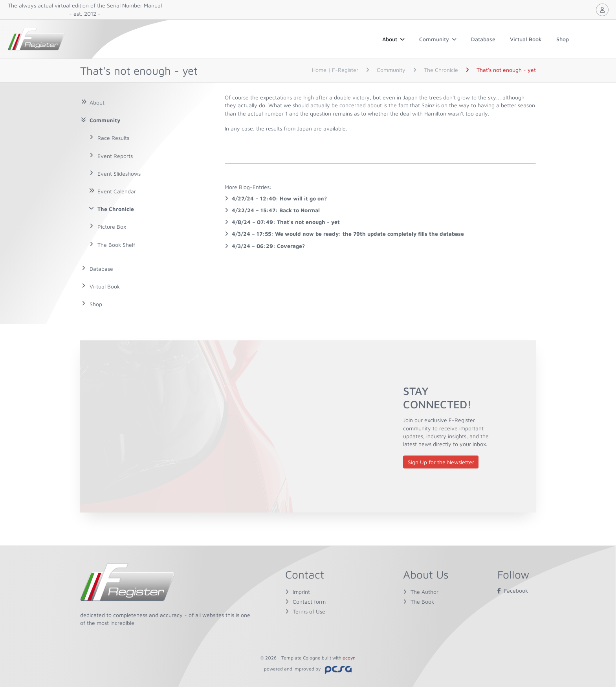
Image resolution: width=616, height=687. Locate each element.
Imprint (301, 592)
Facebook (513, 591)
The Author (424, 592)
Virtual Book (526, 39)
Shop (563, 39)
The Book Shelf (116, 245)
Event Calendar (117, 191)
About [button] (393, 39)
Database (483, 39)
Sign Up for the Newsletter (441, 462)
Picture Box (112, 227)
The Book (422, 602)
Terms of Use (309, 611)
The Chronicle (116, 209)
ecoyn (349, 658)
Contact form (309, 602)
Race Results (113, 138)
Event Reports (115, 156)
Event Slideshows (119, 174)
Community (438, 39)
